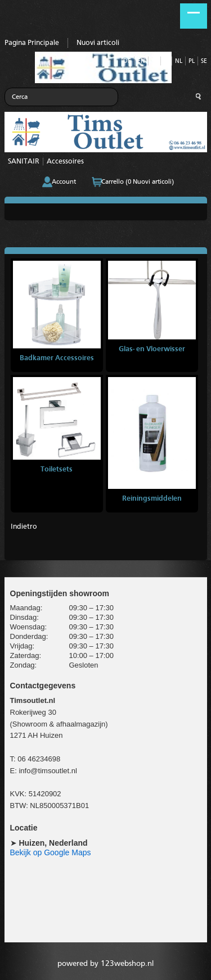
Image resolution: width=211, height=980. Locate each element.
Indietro (24, 527)
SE (204, 62)
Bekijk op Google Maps (51, 852)
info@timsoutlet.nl (48, 771)
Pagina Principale (32, 43)
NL (179, 62)
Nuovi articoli (98, 43)
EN (141, 62)
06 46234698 (39, 759)
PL (192, 62)
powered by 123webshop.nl (105, 964)
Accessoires (65, 162)
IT (166, 62)
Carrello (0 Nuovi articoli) (138, 182)
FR (154, 62)
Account (64, 182)
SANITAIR (24, 162)
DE (127, 62)
